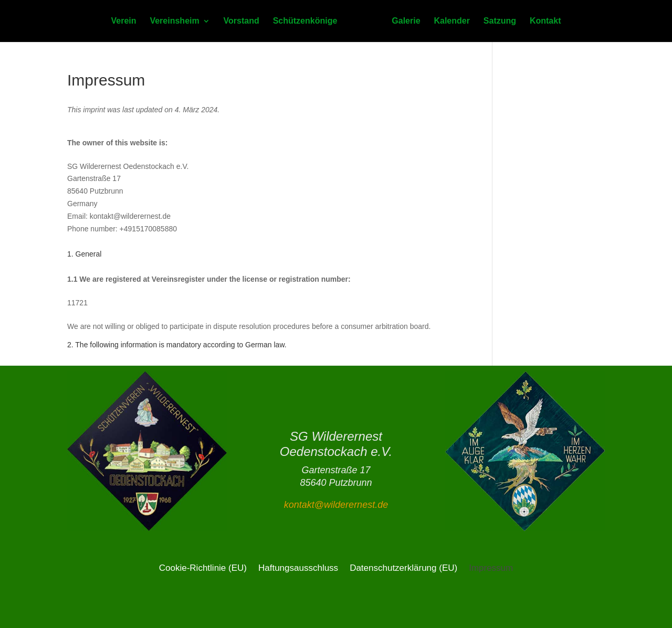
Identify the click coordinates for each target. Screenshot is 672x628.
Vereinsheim (174, 21)
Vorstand (241, 21)
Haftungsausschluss (298, 567)
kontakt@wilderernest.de (336, 505)
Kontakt (545, 21)
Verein (124, 21)
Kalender (451, 21)
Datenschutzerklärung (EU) (403, 567)
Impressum (491, 567)
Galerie (406, 21)
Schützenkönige (305, 21)
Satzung (500, 21)
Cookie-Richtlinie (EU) (203, 567)
